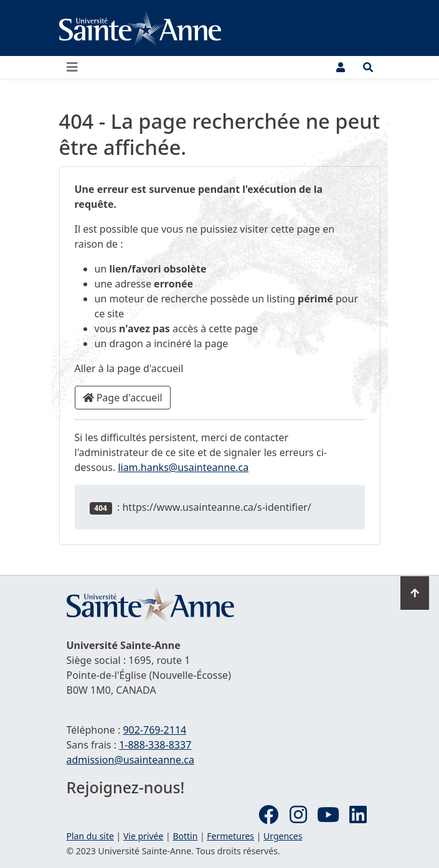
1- (155, 745)
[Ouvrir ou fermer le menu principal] (76, 67)
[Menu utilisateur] (341, 67)
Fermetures (230, 836)
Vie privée (143, 836)
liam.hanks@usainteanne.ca (183, 467)
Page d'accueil (123, 398)
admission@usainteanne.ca (130, 760)
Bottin (185, 836)
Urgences (283, 836)
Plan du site (90, 836)
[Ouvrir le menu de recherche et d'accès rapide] (368, 67)
